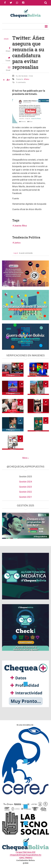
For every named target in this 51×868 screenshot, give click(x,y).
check (6, 39)
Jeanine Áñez (20, 226)
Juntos (17, 243)
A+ (8, 80)
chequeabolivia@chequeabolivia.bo (26, 855)
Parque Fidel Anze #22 (26, 852)
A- (4, 80)
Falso (27, 79)
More (25, 458)
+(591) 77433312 (26, 858)
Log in (16, 253)
